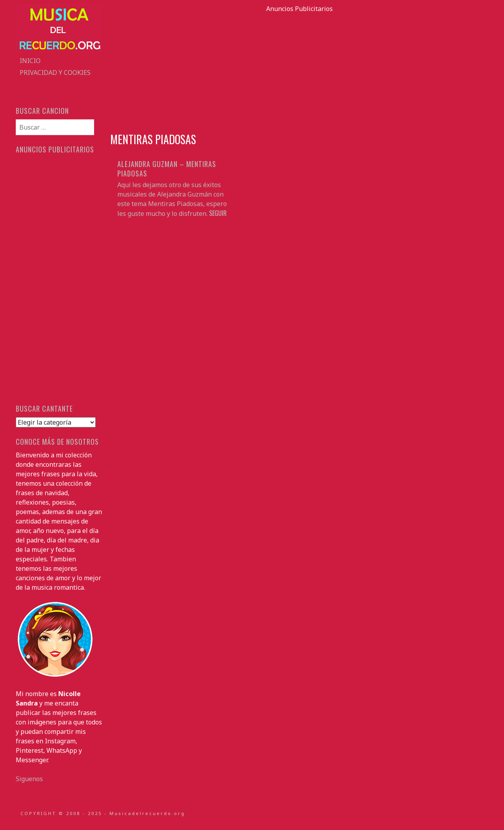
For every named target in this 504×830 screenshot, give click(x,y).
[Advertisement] (299, 69)
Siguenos (29, 779)
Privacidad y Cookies (55, 72)
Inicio (30, 61)
